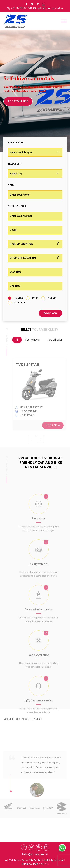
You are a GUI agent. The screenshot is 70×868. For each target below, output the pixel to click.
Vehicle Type (16, 143)
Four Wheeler (33, 340)
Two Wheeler (55, 340)
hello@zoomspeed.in (50, 8)
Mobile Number (17, 206)
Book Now (53, 425)
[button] (32, 440)
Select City (15, 164)
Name (11, 185)
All (17, 340)
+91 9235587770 (21, 8)
